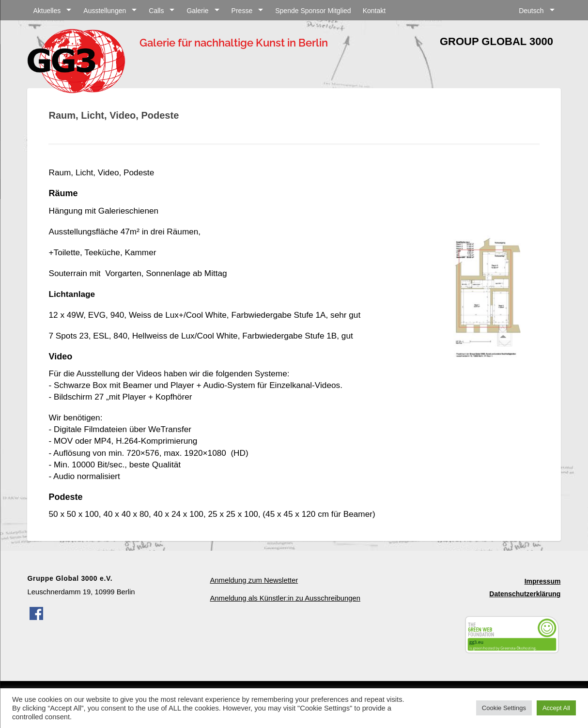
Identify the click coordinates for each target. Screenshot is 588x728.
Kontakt (374, 11)
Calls (156, 11)
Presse (242, 11)
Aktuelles (47, 11)
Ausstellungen (105, 11)
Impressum (543, 581)
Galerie (197, 11)
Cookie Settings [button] (504, 708)
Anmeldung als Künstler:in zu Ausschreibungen (285, 598)
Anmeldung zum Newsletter (254, 580)
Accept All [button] (556, 708)
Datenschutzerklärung (525, 594)
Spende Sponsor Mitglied (313, 11)
